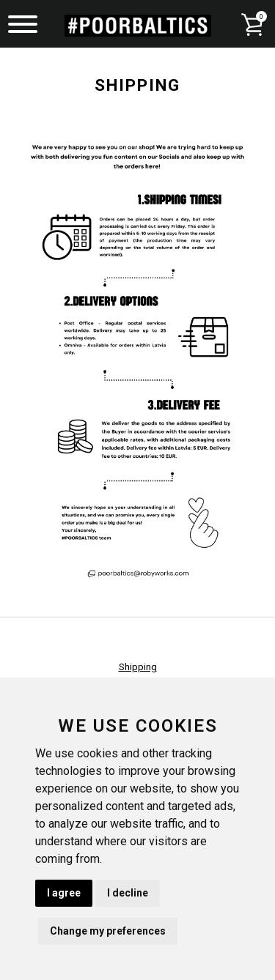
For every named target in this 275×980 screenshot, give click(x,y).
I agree (64, 893)
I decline (128, 893)
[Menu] (23, 26)
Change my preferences (108, 931)
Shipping (138, 667)
